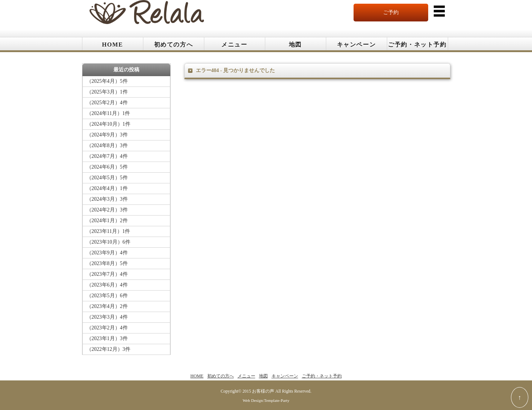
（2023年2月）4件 (107, 328)
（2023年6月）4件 (107, 285)
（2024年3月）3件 (107, 199)
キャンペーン (357, 45)
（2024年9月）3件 (107, 135)
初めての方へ (174, 45)
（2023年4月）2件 (107, 306)
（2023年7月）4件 (107, 274)
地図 (295, 45)
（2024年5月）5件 (107, 178)
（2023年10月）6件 (108, 242)
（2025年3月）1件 (107, 92)
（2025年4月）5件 (107, 81)
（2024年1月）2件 (107, 221)
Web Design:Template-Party (266, 400)
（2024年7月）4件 (107, 156)
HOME (112, 45)
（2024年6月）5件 (107, 167)
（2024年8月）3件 (107, 145)
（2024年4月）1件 (107, 188)
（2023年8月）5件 (107, 263)
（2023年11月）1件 (108, 231)
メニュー (234, 45)
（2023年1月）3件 (107, 338)
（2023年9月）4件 (107, 253)
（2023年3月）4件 (107, 317)
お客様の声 (263, 391)
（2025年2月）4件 (107, 103)
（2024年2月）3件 (107, 210)
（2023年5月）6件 (107, 296)
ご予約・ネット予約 (417, 45)
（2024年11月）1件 (108, 113)
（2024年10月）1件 (108, 124)
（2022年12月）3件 (108, 349)
